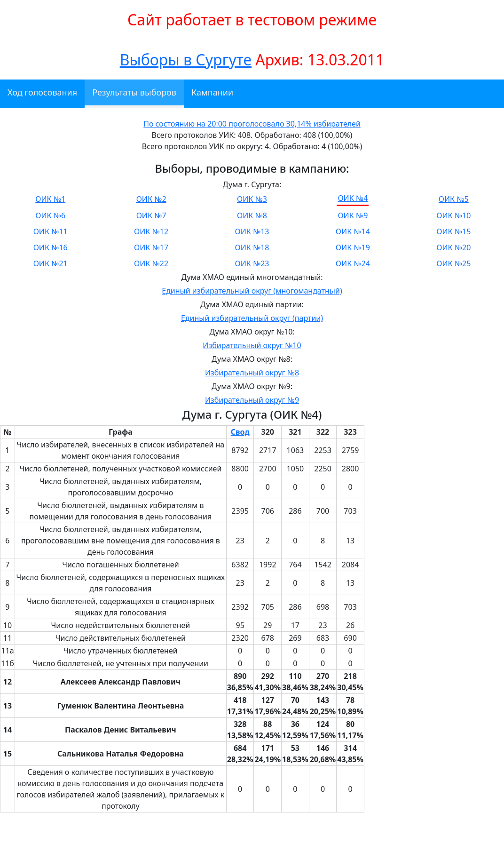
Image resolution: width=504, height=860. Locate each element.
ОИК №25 (453, 263)
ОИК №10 (453, 215)
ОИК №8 (252, 215)
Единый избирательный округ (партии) (252, 318)
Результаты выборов (134, 92)
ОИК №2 (151, 199)
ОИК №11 (51, 231)
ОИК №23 (252, 263)
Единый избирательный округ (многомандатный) (252, 291)
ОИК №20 (453, 247)
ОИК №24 (353, 263)
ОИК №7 (151, 215)
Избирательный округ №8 (252, 373)
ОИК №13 (252, 231)
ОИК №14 (353, 231)
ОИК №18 (252, 247)
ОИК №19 (353, 247)
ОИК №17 (151, 247)
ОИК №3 (252, 199)
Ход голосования (42, 92)
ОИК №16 (51, 247)
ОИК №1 (50, 199)
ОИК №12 (151, 231)
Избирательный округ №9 (252, 400)
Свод (240, 432)
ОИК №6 (50, 215)
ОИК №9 (353, 215)
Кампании (212, 92)
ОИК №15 (453, 231)
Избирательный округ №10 (252, 345)
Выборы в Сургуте (186, 60)
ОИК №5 (454, 199)
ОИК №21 (51, 263)
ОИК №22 (151, 263)
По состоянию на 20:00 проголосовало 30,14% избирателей (252, 124)
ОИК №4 (353, 198)
